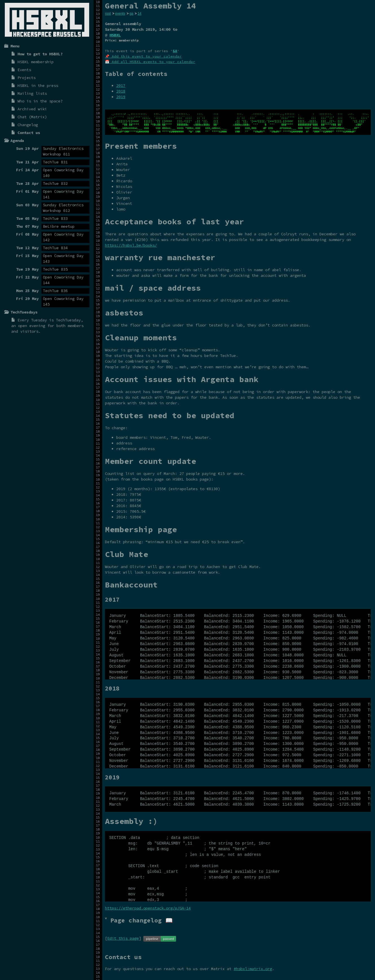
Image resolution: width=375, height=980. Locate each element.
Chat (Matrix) (32, 117)
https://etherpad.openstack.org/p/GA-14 (148, 908)
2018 (121, 91)
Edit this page (123, 938)
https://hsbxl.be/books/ (131, 245)
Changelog (28, 125)
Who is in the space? (40, 101)
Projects (27, 78)
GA (175, 51)
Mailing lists (32, 93)
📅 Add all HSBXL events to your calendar (150, 62)
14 (140, 14)
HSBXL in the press (38, 85)
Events (24, 70)
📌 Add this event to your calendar (143, 56)
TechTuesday (68, 320)
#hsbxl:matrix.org (253, 969)
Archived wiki (32, 109)
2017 (121, 85)
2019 (121, 97)
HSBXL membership (36, 62)
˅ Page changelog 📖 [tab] (139, 920)
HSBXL (115, 35)
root (108, 14)
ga (131, 14)
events (120, 14)
